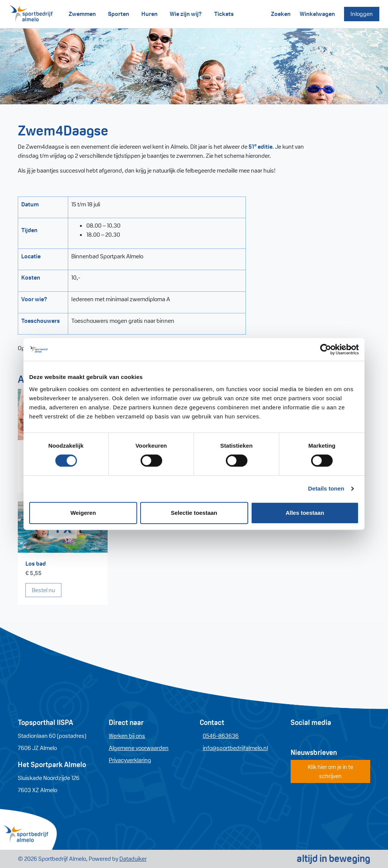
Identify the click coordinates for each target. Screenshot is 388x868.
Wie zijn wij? (186, 14)
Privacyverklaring (130, 760)
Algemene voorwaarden (139, 748)
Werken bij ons (127, 736)
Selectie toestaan (194, 513)
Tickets (224, 14)
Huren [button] (149, 14)
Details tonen (326, 488)
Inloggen (362, 14)
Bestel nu (47, 590)
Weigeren (83, 513)
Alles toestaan (305, 513)
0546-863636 (221, 736)
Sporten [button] (119, 14)
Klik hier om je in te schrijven (330, 771)
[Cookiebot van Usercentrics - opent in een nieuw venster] (326, 349)
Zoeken (281, 14)
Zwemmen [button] (82, 14)
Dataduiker (133, 859)
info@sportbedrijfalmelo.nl (235, 748)
